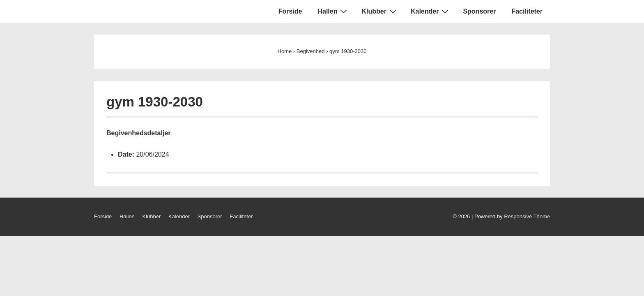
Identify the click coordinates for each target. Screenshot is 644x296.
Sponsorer (479, 11)
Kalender (431, 11)
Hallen (333, 11)
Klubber (380, 11)
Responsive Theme (527, 216)
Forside (290, 11)
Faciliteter (527, 11)
